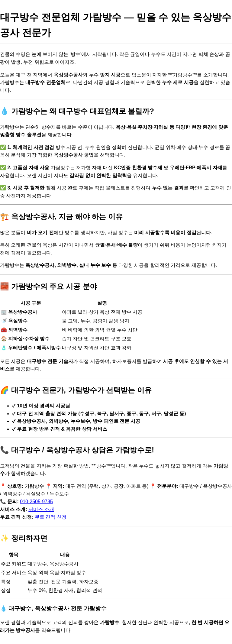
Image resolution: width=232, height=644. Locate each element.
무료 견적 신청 (51, 517)
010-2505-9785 (36, 502)
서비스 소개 (41, 509)
